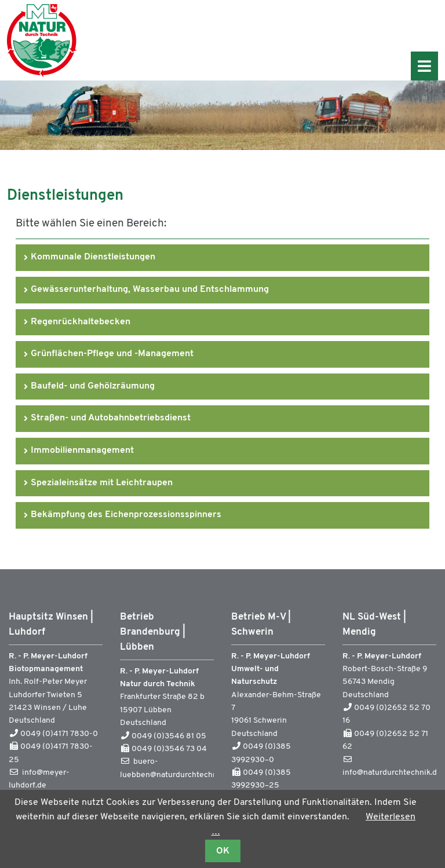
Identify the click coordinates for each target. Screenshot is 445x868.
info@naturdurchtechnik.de (392, 773)
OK (223, 851)
